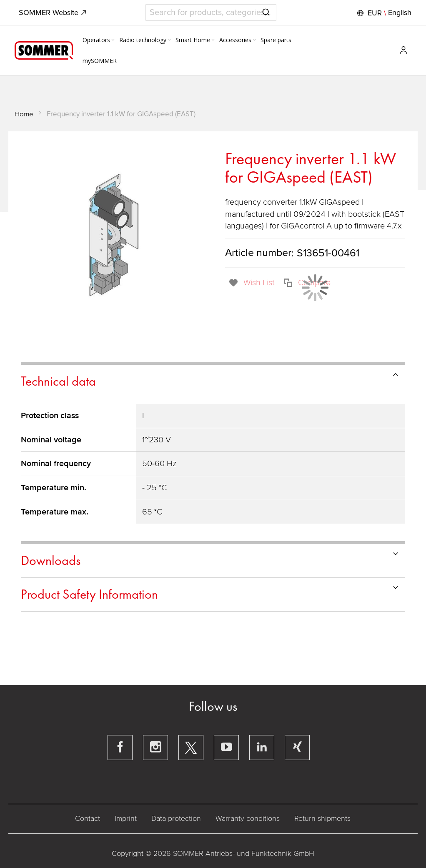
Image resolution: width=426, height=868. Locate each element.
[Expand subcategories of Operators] (113, 40)
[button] (383, 13)
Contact (88, 818)
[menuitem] (99, 40)
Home (24, 114)
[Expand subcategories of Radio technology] (169, 40)
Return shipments (322, 818)
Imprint (126, 818)
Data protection (176, 818)
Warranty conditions (248, 818)
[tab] (213, 380)
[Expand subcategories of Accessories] (254, 40)
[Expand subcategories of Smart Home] (213, 40)
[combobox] (211, 13)
